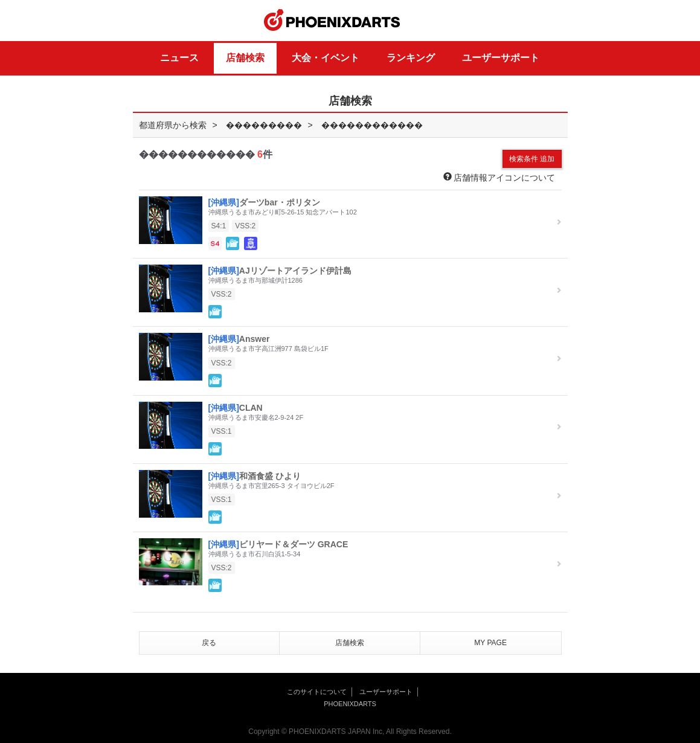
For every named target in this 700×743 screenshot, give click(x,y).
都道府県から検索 (173, 125)
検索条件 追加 (532, 159)
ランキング (411, 58)
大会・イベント (326, 58)
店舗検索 (245, 58)
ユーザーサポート (501, 58)
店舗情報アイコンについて (499, 177)
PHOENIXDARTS (332, 21)
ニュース (179, 58)
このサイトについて (317, 692)
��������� (264, 125)
